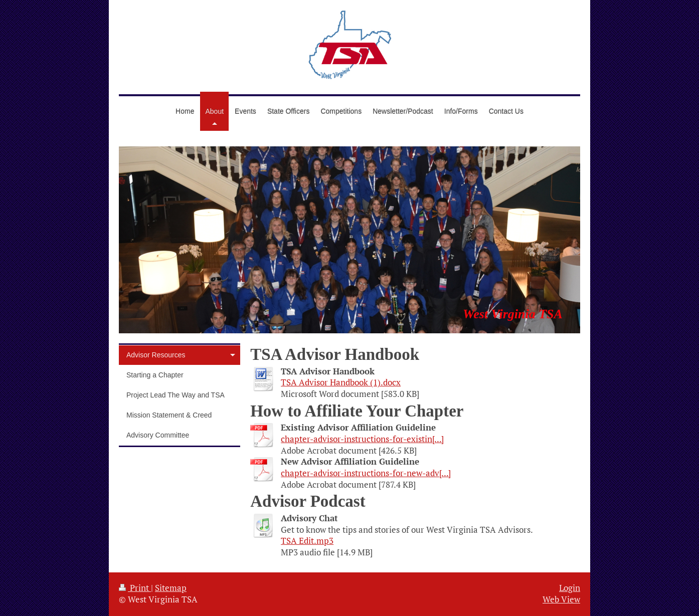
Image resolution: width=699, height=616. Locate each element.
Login (570, 588)
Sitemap (171, 588)
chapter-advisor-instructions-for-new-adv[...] (366, 473)
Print (135, 588)
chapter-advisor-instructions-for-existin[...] (362, 439)
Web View (561, 599)
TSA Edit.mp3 (307, 541)
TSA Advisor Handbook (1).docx (341, 382)
